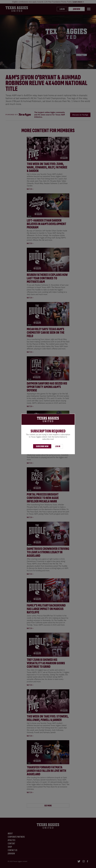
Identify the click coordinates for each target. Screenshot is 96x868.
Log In (58, 446)
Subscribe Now (42, 446)
